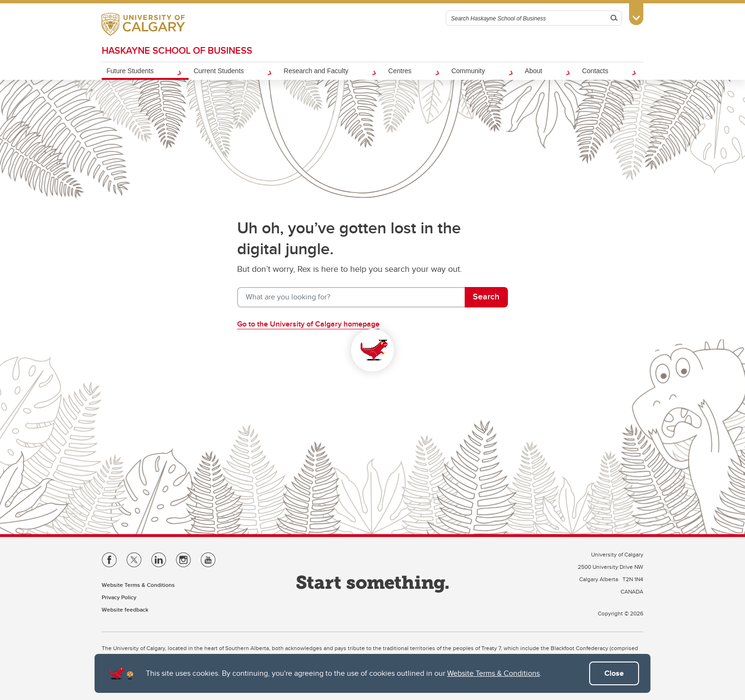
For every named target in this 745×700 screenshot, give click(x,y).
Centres (400, 71)
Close (614, 673)
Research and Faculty (316, 71)
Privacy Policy (119, 597)
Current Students (219, 71)
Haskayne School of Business (177, 50)
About (534, 71)
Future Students (130, 71)
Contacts (595, 71)
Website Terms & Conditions (493, 673)
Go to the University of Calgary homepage (308, 324)
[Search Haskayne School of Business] (527, 18)
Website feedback (125, 609)
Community (468, 71)
